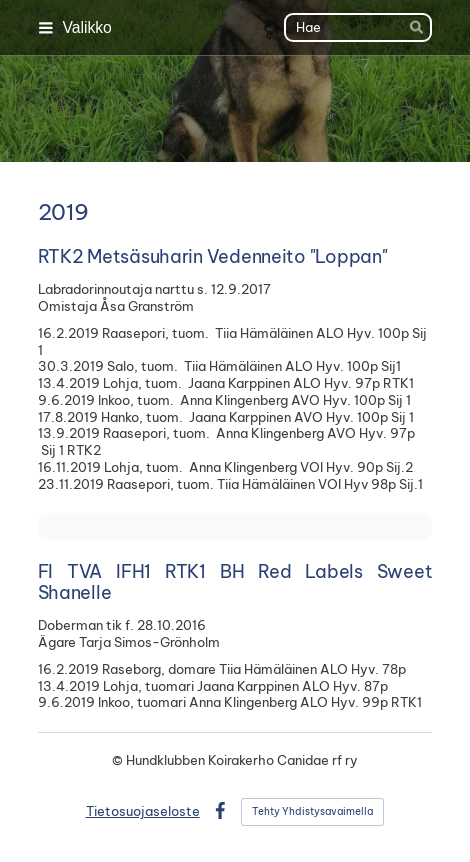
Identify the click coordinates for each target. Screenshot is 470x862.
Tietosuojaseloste (143, 811)
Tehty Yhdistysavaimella (312, 811)
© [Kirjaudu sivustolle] (119, 760)
